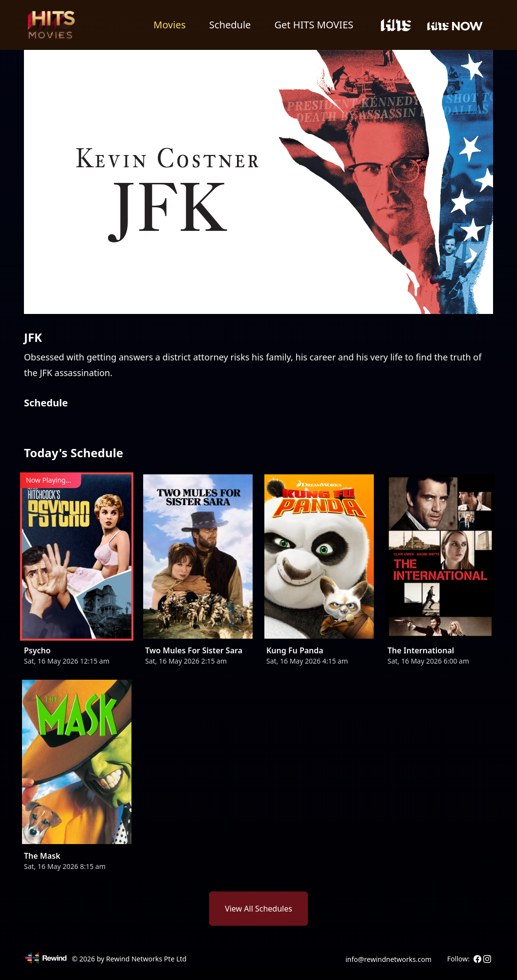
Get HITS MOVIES (314, 25)
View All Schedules (258, 909)
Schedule (230, 25)
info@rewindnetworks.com (388, 959)
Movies (170, 25)
